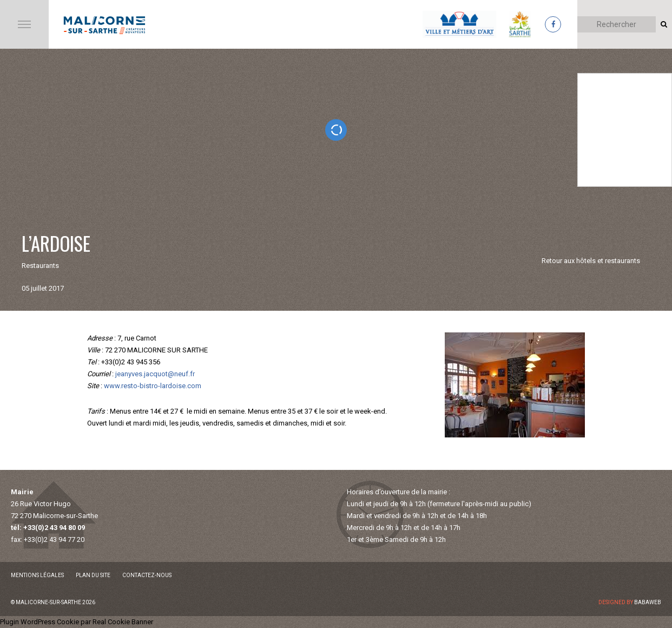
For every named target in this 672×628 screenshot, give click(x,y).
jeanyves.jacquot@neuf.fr (155, 374)
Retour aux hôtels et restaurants (591, 261)
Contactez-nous (147, 575)
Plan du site (93, 575)
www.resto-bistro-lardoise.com (153, 386)
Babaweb (648, 602)
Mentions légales (37, 575)
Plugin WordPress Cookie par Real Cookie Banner (77, 622)
